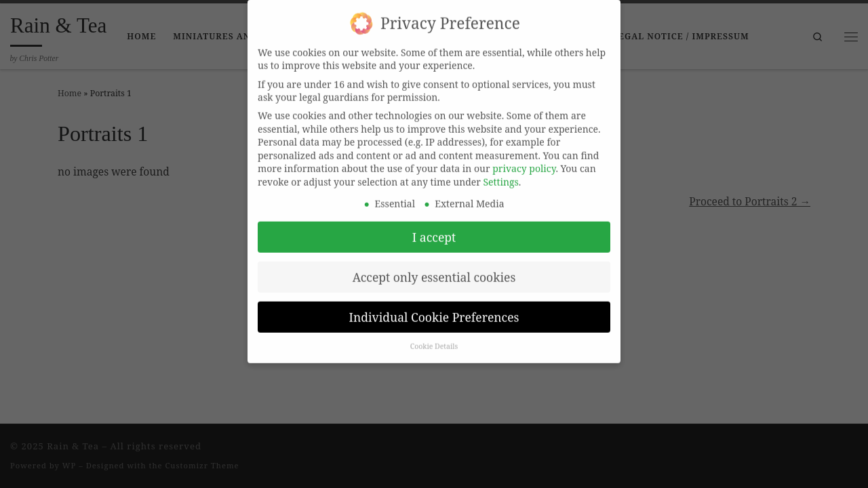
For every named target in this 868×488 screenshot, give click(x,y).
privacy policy (524, 158)
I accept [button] (434, 226)
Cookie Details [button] (434, 336)
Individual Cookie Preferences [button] (434, 306)
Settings (501, 171)
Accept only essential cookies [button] (434, 266)
